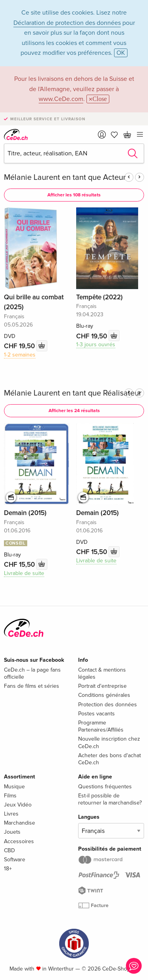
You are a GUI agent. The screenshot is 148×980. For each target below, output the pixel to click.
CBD (9, 850)
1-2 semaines (20, 355)
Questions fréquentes (105, 787)
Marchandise (20, 823)
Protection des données (108, 705)
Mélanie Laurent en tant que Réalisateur (73, 393)
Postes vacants (96, 714)
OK (121, 53)
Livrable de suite (24, 573)
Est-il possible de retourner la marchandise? (110, 799)
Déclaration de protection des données (67, 23)
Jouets (12, 832)
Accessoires (19, 841)
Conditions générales (104, 695)
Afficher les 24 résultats (74, 411)
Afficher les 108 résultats (74, 195)
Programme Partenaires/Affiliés (101, 726)
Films (10, 796)
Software (15, 860)
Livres (11, 814)
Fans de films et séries (32, 686)
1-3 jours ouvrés (96, 344)
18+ (8, 869)
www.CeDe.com (61, 99)
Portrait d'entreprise (102, 686)
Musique (14, 787)
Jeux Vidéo (18, 805)
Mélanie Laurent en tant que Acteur (65, 177)
